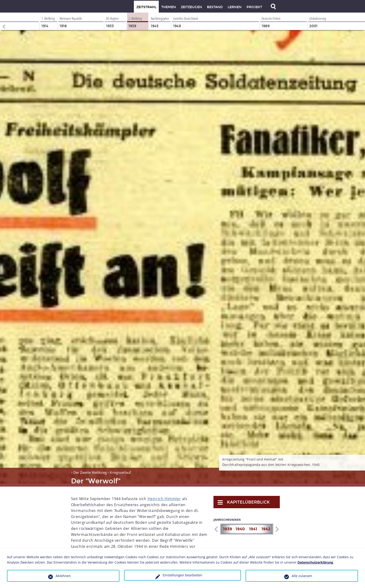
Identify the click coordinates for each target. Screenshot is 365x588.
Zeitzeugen (191, 7)
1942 (266, 526)
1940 (240, 526)
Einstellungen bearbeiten (182, 575)
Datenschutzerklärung (315, 562)
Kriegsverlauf (120, 469)
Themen (169, 7)
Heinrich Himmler (164, 496)
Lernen (235, 7)
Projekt (254, 7)
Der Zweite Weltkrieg (90, 469)
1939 (228, 526)
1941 (253, 526)
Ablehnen (63, 576)
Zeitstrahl (146, 7)
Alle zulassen (302, 576)
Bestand (215, 7)
